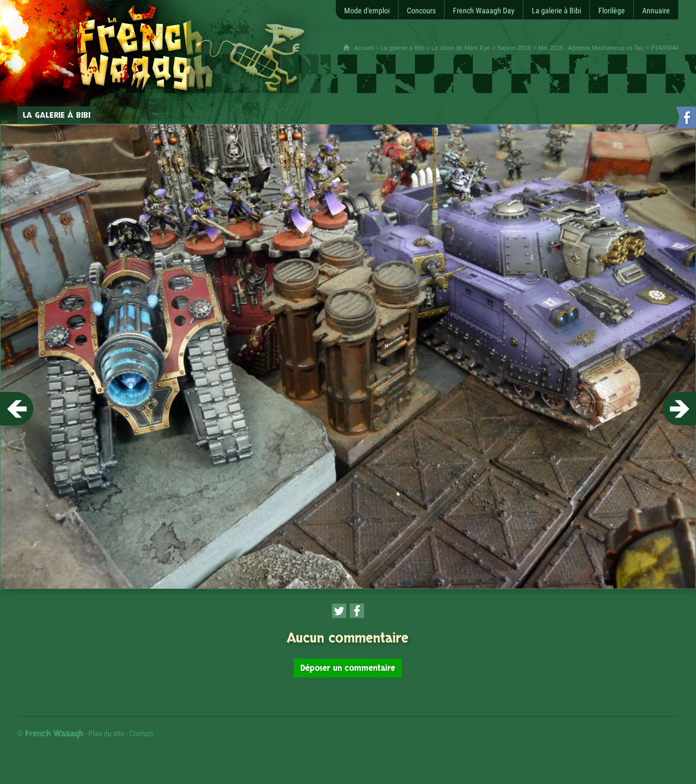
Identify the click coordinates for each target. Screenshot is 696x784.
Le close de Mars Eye (461, 48)
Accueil (364, 48)
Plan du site (106, 733)
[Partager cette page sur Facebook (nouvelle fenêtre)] (357, 611)
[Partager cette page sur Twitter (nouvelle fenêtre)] (339, 611)
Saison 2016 (514, 48)
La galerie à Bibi (403, 48)
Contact (141, 733)
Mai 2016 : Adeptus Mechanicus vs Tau (591, 48)
